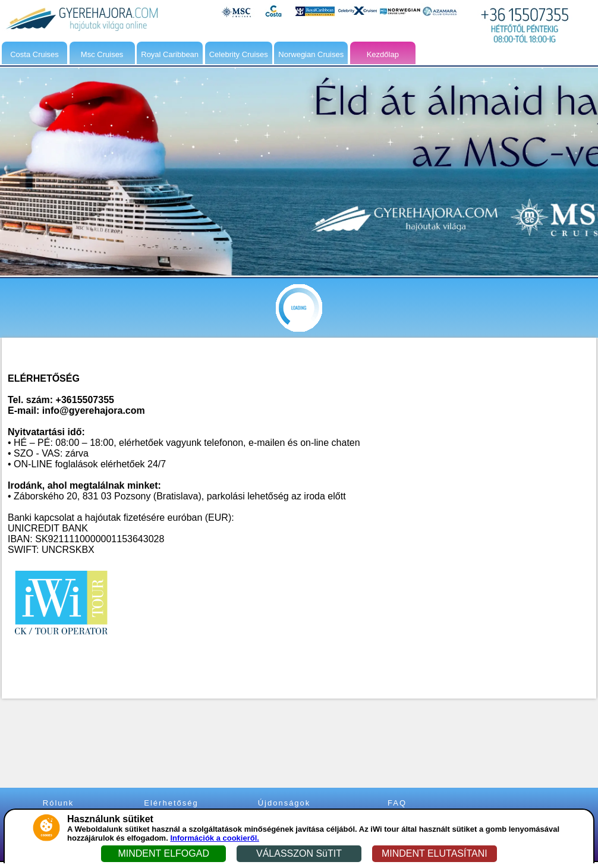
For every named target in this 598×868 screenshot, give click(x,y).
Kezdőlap (383, 54)
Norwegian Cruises (311, 54)
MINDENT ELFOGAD (163, 853)
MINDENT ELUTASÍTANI (435, 853)
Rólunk (58, 803)
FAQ (397, 803)
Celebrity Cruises (239, 54)
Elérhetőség (171, 803)
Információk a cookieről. (215, 838)
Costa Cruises (34, 54)
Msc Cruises (102, 54)
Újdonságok (284, 803)
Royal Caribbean (170, 54)
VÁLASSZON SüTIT (299, 853)
